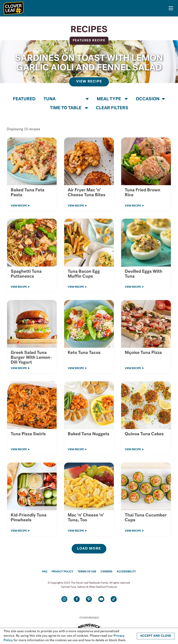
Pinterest (89, 599)
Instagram (64, 599)
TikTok (114, 599)
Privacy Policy (62, 572)
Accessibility (126, 572)
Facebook (77, 599)
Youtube (101, 599)
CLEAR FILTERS (112, 108)
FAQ (45, 572)
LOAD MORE (89, 549)
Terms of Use (87, 572)
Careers (106, 572)
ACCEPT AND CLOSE (156, 636)
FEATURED (24, 99)
